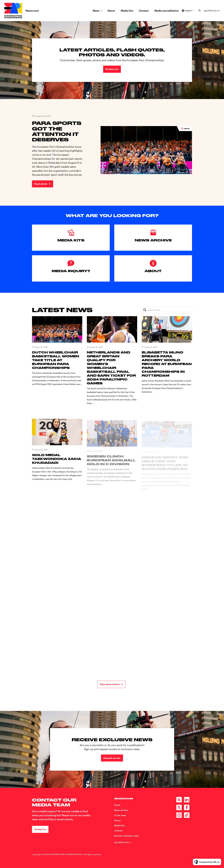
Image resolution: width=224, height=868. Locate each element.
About (111, 11)
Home (117, 805)
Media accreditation (167, 11)
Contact (144, 11)
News (96, 11)
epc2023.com (211, 11)
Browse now (112, 69)
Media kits (127, 11)
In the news (120, 815)
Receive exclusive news (126, 836)
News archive (121, 810)
